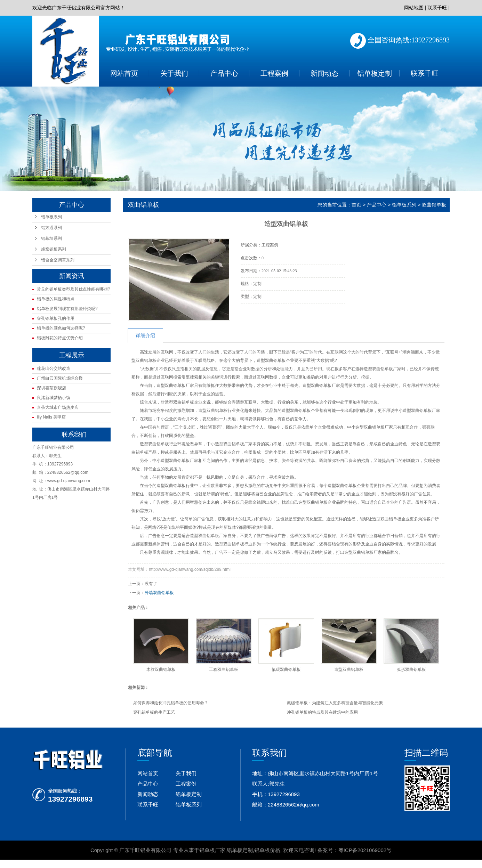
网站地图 (414, 8)
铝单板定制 (375, 73)
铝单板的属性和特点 (56, 299)
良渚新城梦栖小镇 (54, 398)
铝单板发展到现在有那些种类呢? (67, 309)
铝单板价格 (267, 850)
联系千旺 (437, 8)
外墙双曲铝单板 (159, 593)
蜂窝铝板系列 (54, 249)
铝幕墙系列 (51, 238)
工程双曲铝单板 (224, 670)
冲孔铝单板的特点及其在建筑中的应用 (322, 712)
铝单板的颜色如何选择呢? (61, 328)
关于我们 (174, 73)
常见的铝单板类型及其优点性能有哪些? (74, 289)
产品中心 (224, 73)
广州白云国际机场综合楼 (60, 378)
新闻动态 (324, 73)
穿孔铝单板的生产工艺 (154, 712)
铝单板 (150, 360)
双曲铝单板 (434, 205)
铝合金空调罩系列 (58, 260)
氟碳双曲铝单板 (286, 670)
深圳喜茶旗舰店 (51, 388)
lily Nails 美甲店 (51, 417)
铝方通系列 (51, 228)
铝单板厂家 (212, 850)
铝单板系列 (51, 217)
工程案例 (274, 73)
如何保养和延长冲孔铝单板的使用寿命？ (171, 703)
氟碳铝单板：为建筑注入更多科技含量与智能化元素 (335, 703)
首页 (356, 205)
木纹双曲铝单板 (161, 670)
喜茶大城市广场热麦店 (58, 407)
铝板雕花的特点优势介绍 (60, 338)
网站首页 (124, 73)
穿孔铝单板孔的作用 (56, 318)
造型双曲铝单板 (154, 444)
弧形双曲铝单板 (411, 670)
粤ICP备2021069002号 (365, 850)
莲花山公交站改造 (54, 368)
